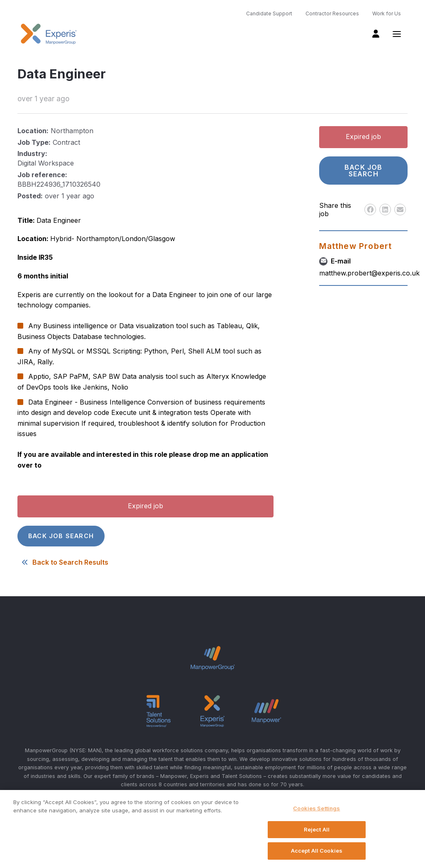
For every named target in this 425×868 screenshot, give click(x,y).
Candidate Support (269, 13)
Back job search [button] (61, 536)
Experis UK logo (49, 34)
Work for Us (387, 13)
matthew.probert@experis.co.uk (369, 273)
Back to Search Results (63, 562)
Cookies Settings (316, 808)
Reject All (317, 829)
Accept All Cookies (317, 851)
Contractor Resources (332, 13)
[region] (212, 829)
